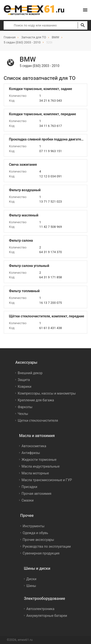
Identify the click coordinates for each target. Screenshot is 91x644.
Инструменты (34, 526)
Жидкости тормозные (39, 460)
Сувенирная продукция (41, 553)
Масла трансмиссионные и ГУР (47, 480)
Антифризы (31, 453)
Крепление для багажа (36, 400)
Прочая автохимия (36, 494)
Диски (31, 579)
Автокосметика (34, 446)
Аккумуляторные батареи (47, 616)
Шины (31, 586)
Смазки (28, 500)
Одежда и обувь (35, 533)
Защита (24, 380)
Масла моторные (35, 473)
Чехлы (23, 414)
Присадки (29, 487)
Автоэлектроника (40, 609)
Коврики (24, 387)
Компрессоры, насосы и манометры (47, 393)
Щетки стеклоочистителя (38, 421)
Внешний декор (30, 373)
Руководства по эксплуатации (47, 546)
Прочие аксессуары (38, 540)
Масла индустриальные (41, 466)
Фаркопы (25, 407)
